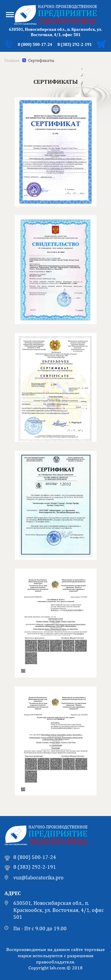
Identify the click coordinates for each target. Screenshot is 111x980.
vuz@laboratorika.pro (38, 877)
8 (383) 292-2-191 (75, 44)
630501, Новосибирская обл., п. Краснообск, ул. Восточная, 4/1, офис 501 (59, 910)
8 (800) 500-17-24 (35, 44)
